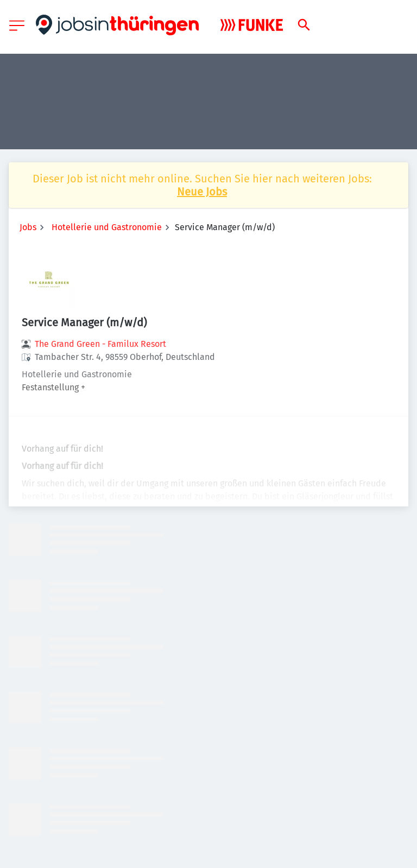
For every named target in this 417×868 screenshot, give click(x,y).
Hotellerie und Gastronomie (107, 227)
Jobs (28, 227)
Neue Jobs (202, 192)
